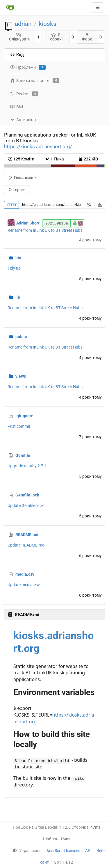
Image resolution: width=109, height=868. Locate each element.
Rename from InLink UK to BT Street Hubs (45, 230)
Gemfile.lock (27, 495)
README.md (27, 535)
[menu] (25, 851)
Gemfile (23, 455)
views (21, 376)
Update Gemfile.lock (26, 505)
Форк (87, 37)
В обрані (56, 37)
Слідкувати (20, 37)
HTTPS (11, 205)
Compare (17, 190)
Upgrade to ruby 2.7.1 (27, 466)
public (21, 337)
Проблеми (28, 68)
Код (17, 55)
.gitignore (24, 416)
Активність (24, 120)
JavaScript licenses (63, 851)
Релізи (24, 94)
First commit (19, 426)
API (88, 851)
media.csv (25, 574)
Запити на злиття (35, 81)
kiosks (48, 24)
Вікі (17, 107)
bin (18, 258)
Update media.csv (24, 585)
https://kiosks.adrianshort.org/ (38, 146)
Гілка (54, 159)
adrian (23, 24)
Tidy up (14, 268)
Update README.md (26, 545)
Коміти (21, 159)
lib (18, 297)
